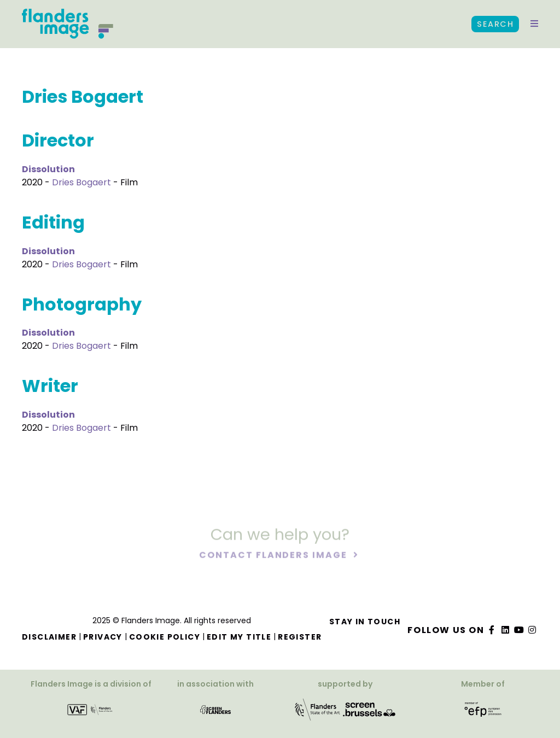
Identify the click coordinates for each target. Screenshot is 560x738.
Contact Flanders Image (274, 556)
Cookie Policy (165, 637)
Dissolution (48, 169)
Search (495, 24)
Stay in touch (365, 622)
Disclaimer (49, 637)
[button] (534, 24)
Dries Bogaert (81, 182)
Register (300, 637)
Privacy (103, 637)
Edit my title (239, 637)
